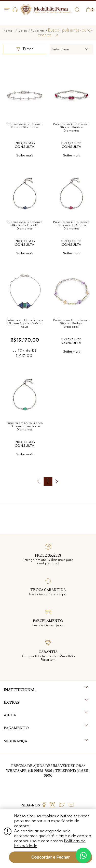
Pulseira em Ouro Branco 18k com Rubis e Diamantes (71, 127)
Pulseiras (38, 31)
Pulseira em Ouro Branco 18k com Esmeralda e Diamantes (25, 426)
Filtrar (25, 49)
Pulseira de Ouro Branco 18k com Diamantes (25, 126)
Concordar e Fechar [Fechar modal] (51, 857)
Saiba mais (25, 156)
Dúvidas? (15, 10)
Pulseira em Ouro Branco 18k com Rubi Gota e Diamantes (71, 225)
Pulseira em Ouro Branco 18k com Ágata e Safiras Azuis (25, 324)
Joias (23, 31)
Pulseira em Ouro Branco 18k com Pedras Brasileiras (71, 324)
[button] (71, 49)
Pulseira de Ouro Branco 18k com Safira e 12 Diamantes (25, 225)
